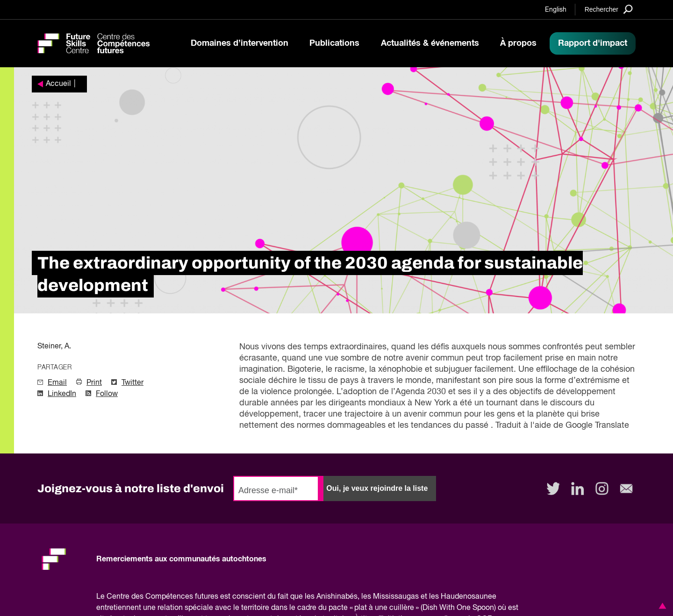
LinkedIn (62, 394)
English (556, 10)
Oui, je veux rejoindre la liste (377, 488)
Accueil (58, 84)
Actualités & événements (430, 43)
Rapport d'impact (593, 43)
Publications (334, 43)
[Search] (609, 9)
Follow (107, 394)
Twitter (132, 383)
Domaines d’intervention (240, 43)
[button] (661, 606)
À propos (518, 43)
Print (94, 383)
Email (57, 383)
